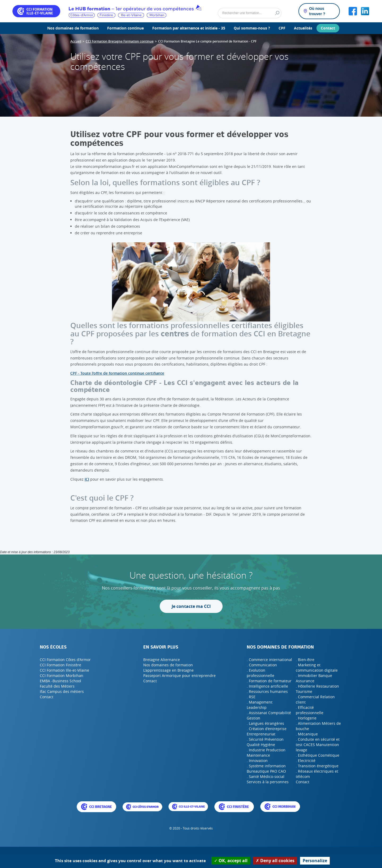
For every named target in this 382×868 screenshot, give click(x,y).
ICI (87, 479)
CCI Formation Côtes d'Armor (65, 660)
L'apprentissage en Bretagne (168, 670)
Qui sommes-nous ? (252, 28)
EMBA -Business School (60, 681)
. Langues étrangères (265, 723)
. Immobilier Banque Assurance (314, 678)
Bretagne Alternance (162, 660)
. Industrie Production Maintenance (266, 753)
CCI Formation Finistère (60, 665)
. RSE (251, 697)
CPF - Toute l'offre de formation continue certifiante (117, 373)
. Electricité (306, 761)
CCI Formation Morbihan (62, 676)
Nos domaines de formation (73, 28)
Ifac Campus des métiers (62, 691)
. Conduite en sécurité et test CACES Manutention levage (318, 745)
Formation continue (125, 28)
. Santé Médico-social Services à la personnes (268, 779)
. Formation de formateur (269, 681)
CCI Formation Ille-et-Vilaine (64, 670)
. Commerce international (269, 660)
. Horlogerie (306, 718)
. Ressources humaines (267, 691)
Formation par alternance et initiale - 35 (189, 28)
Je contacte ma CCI (191, 606)
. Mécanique (307, 734)
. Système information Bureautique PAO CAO (266, 769)
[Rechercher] (250, 13)
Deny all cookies (275, 861)
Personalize (315, 861)
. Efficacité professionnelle (310, 710)
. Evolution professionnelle (261, 673)
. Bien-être (305, 660)
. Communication (262, 665)
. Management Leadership (260, 705)
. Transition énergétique (317, 766)
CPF (282, 28)
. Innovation (257, 761)
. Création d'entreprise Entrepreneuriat (267, 731)
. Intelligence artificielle (267, 686)
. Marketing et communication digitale (317, 668)
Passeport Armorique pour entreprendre (179, 676)
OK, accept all (231, 861)
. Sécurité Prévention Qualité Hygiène (265, 742)
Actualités (303, 28)
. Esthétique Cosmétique (318, 755)
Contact (328, 28)
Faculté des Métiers (57, 686)
